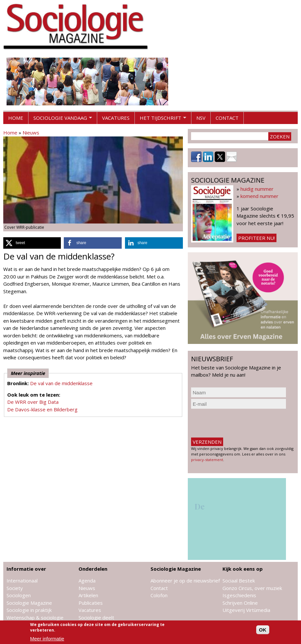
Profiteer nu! (257, 238)
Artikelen (88, 595)
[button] (32, 243)
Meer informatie (47, 639)
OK (263, 630)
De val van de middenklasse (61, 383)
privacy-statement (207, 460)
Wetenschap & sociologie (35, 617)
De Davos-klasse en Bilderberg (42, 409)
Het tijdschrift (160, 119)
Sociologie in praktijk (29, 610)
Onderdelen (93, 569)
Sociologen (19, 595)
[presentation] (241, 423)
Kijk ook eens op (243, 569)
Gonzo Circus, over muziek (252, 588)
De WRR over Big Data (33, 402)
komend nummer (259, 196)
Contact (227, 118)
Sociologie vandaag (60, 119)
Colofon (159, 595)
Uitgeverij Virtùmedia (246, 610)
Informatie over (26, 569)
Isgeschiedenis (239, 595)
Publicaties (91, 603)
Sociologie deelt (96, 617)
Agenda (87, 581)
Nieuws (31, 133)
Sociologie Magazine (29, 603)
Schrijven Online (240, 603)
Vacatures (116, 118)
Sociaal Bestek (239, 581)
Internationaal (22, 581)
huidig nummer (257, 189)
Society (15, 588)
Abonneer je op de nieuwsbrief (185, 581)
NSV (201, 118)
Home (16, 118)
